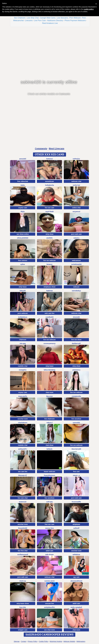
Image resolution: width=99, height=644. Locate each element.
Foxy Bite (23, 607)
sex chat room (49, 630)
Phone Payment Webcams (75, 20)
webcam (76, 287)
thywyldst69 (23, 528)
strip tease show (23, 603)
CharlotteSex (23, 423)
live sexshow (76, 419)
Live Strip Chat (33, 18)
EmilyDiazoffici (49, 607)
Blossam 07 (23, 475)
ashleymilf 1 (23, 449)
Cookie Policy (44, 641)
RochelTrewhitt (76, 264)
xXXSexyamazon (49, 343)
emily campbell (76, 607)
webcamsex (76, 260)
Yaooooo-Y (76, 370)
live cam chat (23, 498)
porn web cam (76, 234)
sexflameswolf (23, 555)
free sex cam (49, 524)
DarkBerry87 (76, 343)
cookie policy (89, 9)
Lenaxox (49, 264)
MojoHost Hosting (56, 641)
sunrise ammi (49, 581)
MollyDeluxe (23, 317)
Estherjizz (76, 159)
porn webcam (23, 313)
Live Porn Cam (40, 20)
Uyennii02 (76, 423)
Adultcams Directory (55, 20)
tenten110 (23, 502)
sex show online (23, 234)
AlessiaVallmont (76, 581)
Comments (41, 149)
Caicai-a (76, 238)
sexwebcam (49, 181)
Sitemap (17, 641)
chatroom (23, 340)
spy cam (76, 577)
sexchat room (23, 419)
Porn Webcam (75, 18)
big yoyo (50, 396)
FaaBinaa (49, 291)
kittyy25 (23, 291)
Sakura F (50, 423)
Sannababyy (76, 291)
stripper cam (23, 630)
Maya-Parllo (23, 396)
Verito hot (76, 185)
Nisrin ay (23, 581)
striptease (76, 524)
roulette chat (23, 366)
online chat (76, 208)
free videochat (23, 181)
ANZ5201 (49, 238)
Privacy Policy (32, 641)
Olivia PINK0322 (23, 238)
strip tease (23, 287)
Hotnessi (50, 159)
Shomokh (76, 317)
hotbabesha (49, 185)
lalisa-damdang (50, 370)
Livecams (29, 20)
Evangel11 (23, 370)
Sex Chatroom (20, 18)
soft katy (50, 502)
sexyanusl (76, 212)
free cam (76, 472)
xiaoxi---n (76, 475)
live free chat (23, 551)
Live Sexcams (62, 18)
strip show (49, 234)
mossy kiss (50, 528)
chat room (50, 392)
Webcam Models (69, 641)
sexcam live (49, 603)
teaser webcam (49, 472)
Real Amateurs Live (50, 23)
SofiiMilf (76, 528)
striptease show (50, 287)
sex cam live (23, 472)
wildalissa (76, 555)
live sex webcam (50, 260)
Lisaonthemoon (50, 475)
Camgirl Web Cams (48, 18)
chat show (49, 445)
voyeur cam (23, 208)
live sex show (76, 340)
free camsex (23, 260)
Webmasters (81, 641)
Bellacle (49, 449)
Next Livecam (57, 149)
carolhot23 (49, 317)
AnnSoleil (23, 159)
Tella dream (50, 555)
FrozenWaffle (76, 502)
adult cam (49, 551)
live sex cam (49, 208)
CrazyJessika (76, 396)
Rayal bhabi (50, 212)
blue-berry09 (76, 449)
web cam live (49, 313)
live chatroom (49, 419)
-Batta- (23, 185)
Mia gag (23, 343)
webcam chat (76, 181)
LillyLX (23, 212)
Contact (24, 641)
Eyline (23, 264)
